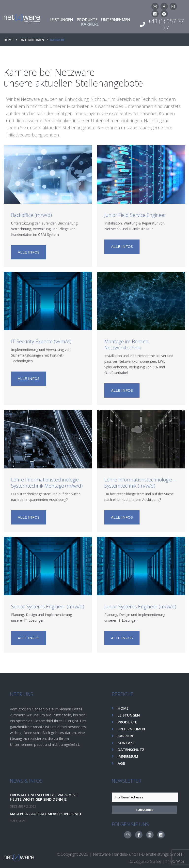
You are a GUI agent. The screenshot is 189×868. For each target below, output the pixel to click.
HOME (8, 40)
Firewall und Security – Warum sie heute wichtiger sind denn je (46, 797)
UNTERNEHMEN (32, 40)
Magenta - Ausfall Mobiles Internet (48, 814)
